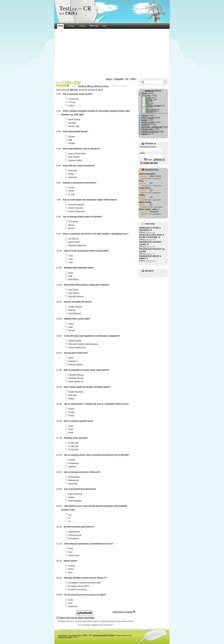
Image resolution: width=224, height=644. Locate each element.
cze (69, 515)
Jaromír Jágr (73, 126)
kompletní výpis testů (65, 637)
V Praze (71, 102)
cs (68, 521)
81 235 (70, 194)
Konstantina (72, 463)
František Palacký (75, 375)
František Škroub (75, 378)
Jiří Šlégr (71, 123)
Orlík (69, 276)
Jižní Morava (73, 293)
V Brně (70, 106)
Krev (69, 603)
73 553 (70, 188)
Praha (70, 426)
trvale (148, 160)
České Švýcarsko (75, 392)
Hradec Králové (74, 307)
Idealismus (72, 606)
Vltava (70, 324)
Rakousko (72, 171)
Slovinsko (71, 177)
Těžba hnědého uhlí (76, 348)
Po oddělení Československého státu (83, 583)
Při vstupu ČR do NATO (78, 586)
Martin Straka (73, 120)
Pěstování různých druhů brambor (82, 344)
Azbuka (70, 460)
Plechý (70, 225)
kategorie (149, 91)
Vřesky (70, 412)
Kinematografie (74, 501)
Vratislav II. (72, 361)
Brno (69, 552)
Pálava (70, 399)
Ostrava (71, 566)
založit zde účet (150, 163)
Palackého (72, 484)
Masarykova (73, 480)
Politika (70, 497)
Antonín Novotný (75, 208)
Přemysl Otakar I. (75, 365)
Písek (70, 433)
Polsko (70, 174)
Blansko (71, 310)
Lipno (70, 273)
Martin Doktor (73, 242)
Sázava (70, 137)
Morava (70, 330)
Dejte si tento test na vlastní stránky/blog (77, 618)
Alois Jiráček (73, 157)
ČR (127, 79)
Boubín (70, 228)
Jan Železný (73, 239)
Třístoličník (72, 222)
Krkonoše (71, 395)
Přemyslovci (73, 538)
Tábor (70, 429)
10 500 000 (72, 450)
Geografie (119, 79)
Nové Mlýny (72, 279)
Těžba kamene (74, 341)
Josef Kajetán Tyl (75, 382)
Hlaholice (71, 467)
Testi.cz (109, 79)
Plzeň (70, 549)
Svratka (71, 143)
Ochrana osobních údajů (104, 635)
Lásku (70, 600)
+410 (69, 256)
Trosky (70, 416)
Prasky (70, 409)
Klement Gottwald (75, 205)
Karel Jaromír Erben (76, 154)
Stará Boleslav (74, 314)
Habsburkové (73, 532)
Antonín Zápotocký (75, 211)
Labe (69, 327)
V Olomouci (72, 99)
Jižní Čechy (72, 290)
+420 (69, 259)
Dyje (69, 140)
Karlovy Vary (73, 555)
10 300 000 (72, 446)
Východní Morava (75, 297)
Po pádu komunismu (76, 589)
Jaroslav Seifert (74, 160)
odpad (62, 635)
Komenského (73, 477)
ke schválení (75, 635)
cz (68, 518)
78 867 (70, 191)
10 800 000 (72, 443)
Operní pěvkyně (74, 494)
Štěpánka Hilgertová (76, 246)
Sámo (70, 358)
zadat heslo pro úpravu (124, 612)
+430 (69, 262)
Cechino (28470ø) (93, 86)
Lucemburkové (74, 535)
